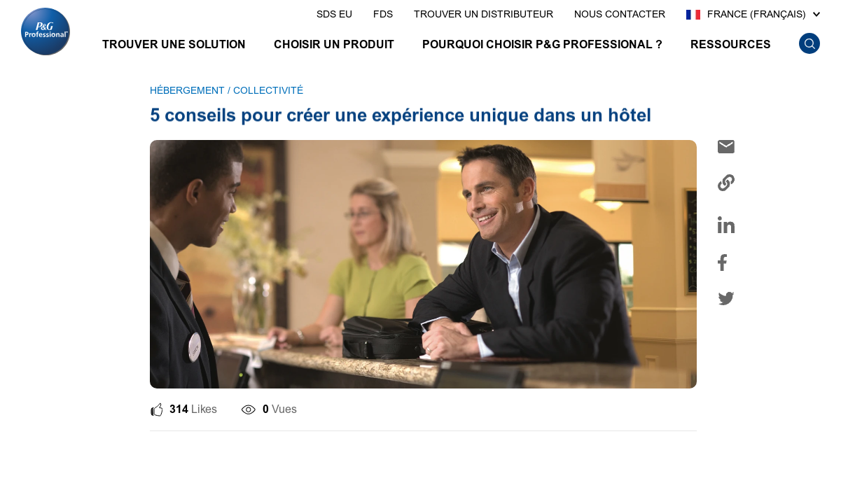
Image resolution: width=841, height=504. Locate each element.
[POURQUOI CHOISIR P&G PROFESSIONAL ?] (542, 47)
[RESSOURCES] (731, 47)
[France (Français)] (753, 15)
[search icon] (809, 44)
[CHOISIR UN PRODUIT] (334, 47)
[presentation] (334, 15)
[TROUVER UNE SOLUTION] (174, 47)
